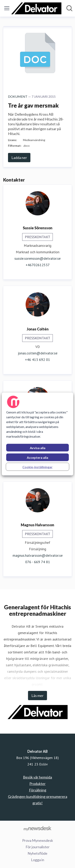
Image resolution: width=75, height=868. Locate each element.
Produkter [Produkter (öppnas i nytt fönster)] (37, 784)
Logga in (38, 860)
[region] (37, 434)
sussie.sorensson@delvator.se (37, 258)
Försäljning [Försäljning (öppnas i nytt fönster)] (38, 790)
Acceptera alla (37, 457)
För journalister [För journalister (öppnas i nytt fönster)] (38, 847)
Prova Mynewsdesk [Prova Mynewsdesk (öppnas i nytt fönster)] (38, 840)
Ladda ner (19, 158)
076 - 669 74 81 (38, 562)
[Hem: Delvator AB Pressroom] (36, 8)
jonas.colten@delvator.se (38, 353)
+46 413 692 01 (37, 360)
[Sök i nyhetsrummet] (69, 8)
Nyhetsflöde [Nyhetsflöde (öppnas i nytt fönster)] (37, 853)
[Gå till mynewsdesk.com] (37, 828)
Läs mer (37, 696)
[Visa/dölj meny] (7, 8)
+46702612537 (38, 265)
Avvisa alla (38, 448)
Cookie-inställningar (37, 467)
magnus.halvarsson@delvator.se (38, 555)
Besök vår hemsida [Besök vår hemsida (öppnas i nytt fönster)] (37, 777)
